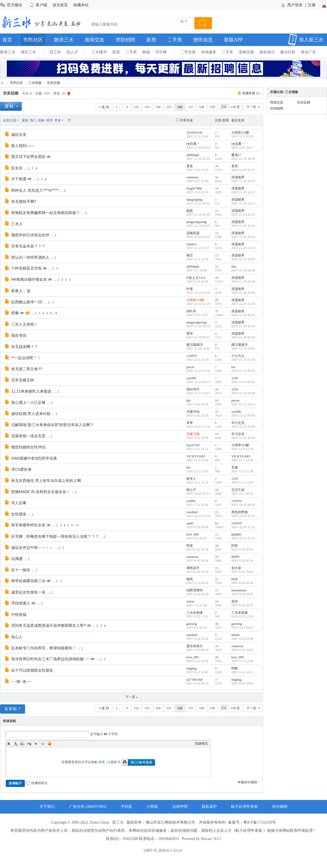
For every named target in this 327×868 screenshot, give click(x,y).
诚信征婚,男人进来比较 (31, 414)
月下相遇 (19, 179)
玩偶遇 (17, 559)
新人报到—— (23, 146)
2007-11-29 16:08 (243, 270)
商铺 (146, 52)
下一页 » (131, 697)
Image (22, 744)
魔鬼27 (236, 155)
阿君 (190, 546)
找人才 (72, 52)
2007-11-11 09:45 (243, 415)
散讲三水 (64, 40)
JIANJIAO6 (194, 133)
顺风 (190, 579)
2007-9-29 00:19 (242, 561)
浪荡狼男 (238, 177)
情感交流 (277, 102)
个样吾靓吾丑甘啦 (26, 268)
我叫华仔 (193, 389)
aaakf (190, 523)
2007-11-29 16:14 (243, 192)
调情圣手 (193, 568)
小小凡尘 (238, 356)
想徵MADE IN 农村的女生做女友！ (41, 492)
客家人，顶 (21, 291)
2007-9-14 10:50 (242, 683)
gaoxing (192, 624)
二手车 (228, 52)
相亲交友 (95, 40)
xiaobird (192, 512)
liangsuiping (194, 200)
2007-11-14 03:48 (243, 393)
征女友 (17, 168)
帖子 (184, 21)
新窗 (183, 120)
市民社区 (33, 40)
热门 (33, 120)
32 (217, 177)
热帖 (41, 120)
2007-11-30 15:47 (243, 170)
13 (217, 211)
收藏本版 (251, 93)
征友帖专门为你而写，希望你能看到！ (44, 648)
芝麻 (235, 467)
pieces (190, 367)
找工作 (55, 52)
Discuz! (207, 839)
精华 (50, 120)
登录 (102, 762)
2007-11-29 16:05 (243, 315)
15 (217, 512)
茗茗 (190, 166)
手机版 (126, 807)
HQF (235, 579)
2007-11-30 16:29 (243, 159)
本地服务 (209, 52)
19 (217, 412)
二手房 (175, 40)
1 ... (118, 107)
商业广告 (308, 52)
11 (217, 590)
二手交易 (188, 52)
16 (217, 646)
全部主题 (10, 120)
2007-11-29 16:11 (243, 215)
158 (202, 107)
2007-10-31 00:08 (243, 505)
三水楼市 (99, 52)
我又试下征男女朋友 (28, 157)
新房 (151, 40)
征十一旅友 (21, 570)
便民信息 (203, 40)
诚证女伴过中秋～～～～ (32, 548)
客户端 (38, 5)
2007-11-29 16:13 (243, 203)
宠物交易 (246, 52)
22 (217, 267)
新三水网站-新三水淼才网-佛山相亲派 (2, 83)
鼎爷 (235, 601)
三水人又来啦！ (25, 324)
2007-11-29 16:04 (243, 326)
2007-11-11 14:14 (243, 404)
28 (217, 300)
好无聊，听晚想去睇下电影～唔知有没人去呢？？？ (55, 536)
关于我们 (47, 807)
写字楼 (161, 52)
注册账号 (114, 762)
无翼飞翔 (193, 434)
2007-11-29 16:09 (243, 259)
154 (158, 107)
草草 (190, 423)
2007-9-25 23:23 (242, 572)
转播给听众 (37, 783)
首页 (7, 40)
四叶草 (191, 311)
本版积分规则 (247, 782)
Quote (36, 744)
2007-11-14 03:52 (243, 382)
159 (213, 107)
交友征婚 (53, 83)
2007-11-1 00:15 (242, 494)
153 (147, 107)
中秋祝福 (19, 615)
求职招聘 (125, 40)
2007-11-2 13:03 (242, 482)
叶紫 (190, 289)
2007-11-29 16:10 (243, 226)
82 (217, 523)
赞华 (190, 334)
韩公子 (191, 490)
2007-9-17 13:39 (242, 661)
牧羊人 (191, 479)
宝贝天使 (238, 490)
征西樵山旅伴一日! (27, 302)
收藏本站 (81, 5)
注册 (312, 5)
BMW (235, 557)
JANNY (192, 356)
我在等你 (19, 335)
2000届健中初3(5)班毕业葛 (34, 458)
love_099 (193, 534)
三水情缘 (35, 83)
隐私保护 (209, 807)
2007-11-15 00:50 (243, 371)
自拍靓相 (277, 108)
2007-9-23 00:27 (242, 628)
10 (217, 389)
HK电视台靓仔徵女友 (29, 279)
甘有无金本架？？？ (28, 246)
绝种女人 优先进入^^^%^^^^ (35, 190)
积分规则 (280, 807)
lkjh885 (236, 534)
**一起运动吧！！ (26, 358)
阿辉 (235, 668)
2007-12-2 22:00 (242, 136)
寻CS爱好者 (21, 469)
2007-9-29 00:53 (242, 549)
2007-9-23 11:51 (242, 616)
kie (233, 367)
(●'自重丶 (193, 144)
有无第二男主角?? (27, 369)
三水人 (17, 224)
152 (136, 107)
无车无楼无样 (23, 380)
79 (217, 311)
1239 (235, 378)
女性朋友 (19, 514)
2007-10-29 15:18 (243, 516)
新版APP (233, 40)
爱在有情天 (195, 646)
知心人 (17, 637)
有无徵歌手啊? (24, 201)
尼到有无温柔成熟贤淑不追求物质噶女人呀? (49, 625)
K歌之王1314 (196, 278)
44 (217, 278)
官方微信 (11, 5)
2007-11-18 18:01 (243, 349)
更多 (58, 120)
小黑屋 (152, 807)
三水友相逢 (195, 613)
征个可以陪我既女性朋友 (32, 670)
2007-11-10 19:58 (243, 427)
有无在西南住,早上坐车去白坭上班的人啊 (46, 481)
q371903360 (195, 680)
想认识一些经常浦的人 (30, 257)
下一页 (251, 107)
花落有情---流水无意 (28, 436)
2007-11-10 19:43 (243, 438)
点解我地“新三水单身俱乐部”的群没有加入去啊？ (52, 425)
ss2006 (191, 501)
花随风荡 (193, 233)
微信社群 (288, 52)
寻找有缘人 (21, 603)
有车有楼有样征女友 (28, 525)
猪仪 (190, 255)
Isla (234, 267)
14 (217, 188)
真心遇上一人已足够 (28, 402)
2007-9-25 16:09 (242, 583)
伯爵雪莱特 (195, 590)
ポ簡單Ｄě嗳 (240, 133)
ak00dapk (193, 155)
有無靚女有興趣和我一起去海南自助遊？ (46, 213)
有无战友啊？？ (25, 347)
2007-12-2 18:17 (242, 148)
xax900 (191, 378)
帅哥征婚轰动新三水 (28, 581)
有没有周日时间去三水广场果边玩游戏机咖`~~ (50, 659)
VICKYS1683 (196, 456)
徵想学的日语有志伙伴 (30, 235)
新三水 (118, 822)
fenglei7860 (194, 188)
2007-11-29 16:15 (243, 181)
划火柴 (236, 568)
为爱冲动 (193, 412)
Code (43, 744)
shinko (236, 635)
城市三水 (28, 52)
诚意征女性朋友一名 (28, 592)
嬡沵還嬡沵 (195, 345)
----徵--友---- (21, 681)
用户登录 (291, 5)
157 (191, 107)
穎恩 (190, 211)
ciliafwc (192, 244)
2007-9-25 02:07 (242, 605)
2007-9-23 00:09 (242, 639)
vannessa (192, 177)
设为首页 (60, 5)
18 (217, 557)
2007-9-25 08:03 (242, 594)
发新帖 (11, 709)
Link (29, 744)
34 (217, 166)
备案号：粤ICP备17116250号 (252, 822)
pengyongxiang (196, 222)
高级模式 (201, 744)
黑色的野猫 (240, 512)
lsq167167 (193, 445)
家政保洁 (267, 52)
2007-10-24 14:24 (243, 538)
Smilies (50, 744)
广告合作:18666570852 (88, 807)
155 (169, 107)
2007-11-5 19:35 (242, 460)
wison (190, 601)
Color (16, 744)
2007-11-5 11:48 (242, 471)
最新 (25, 120)
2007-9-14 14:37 (242, 672)
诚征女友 (19, 135)
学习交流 (238, 423)
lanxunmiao (239, 590)
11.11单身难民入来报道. (32, 391)
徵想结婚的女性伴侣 (28, 447)
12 (217, 534)
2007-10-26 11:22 (243, 527)
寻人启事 (19, 503)
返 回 (105, 107)
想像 (15, 313)
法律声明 (180, 807)
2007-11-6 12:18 (242, 449)
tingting (191, 668)
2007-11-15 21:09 (243, 360)
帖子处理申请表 (244, 807)
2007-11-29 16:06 (243, 293)
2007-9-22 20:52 (242, 650)
